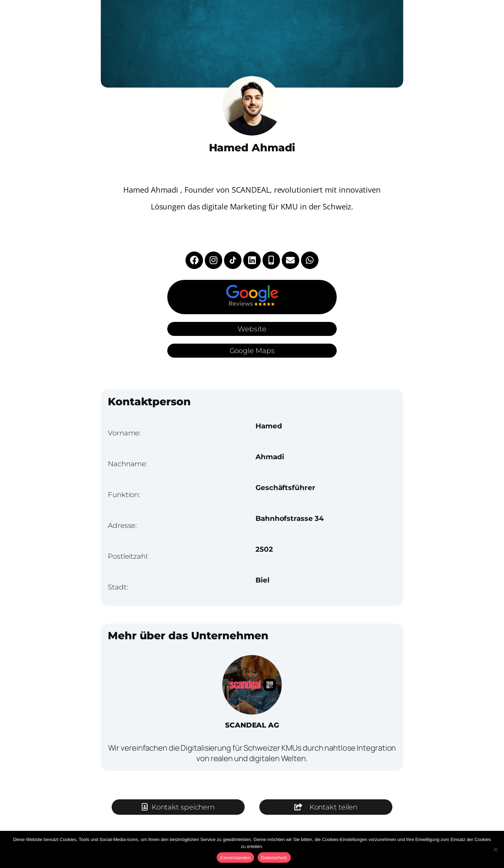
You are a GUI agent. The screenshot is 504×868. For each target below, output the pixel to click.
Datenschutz (274, 858)
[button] (326, 807)
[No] (495, 849)
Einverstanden (235, 858)
